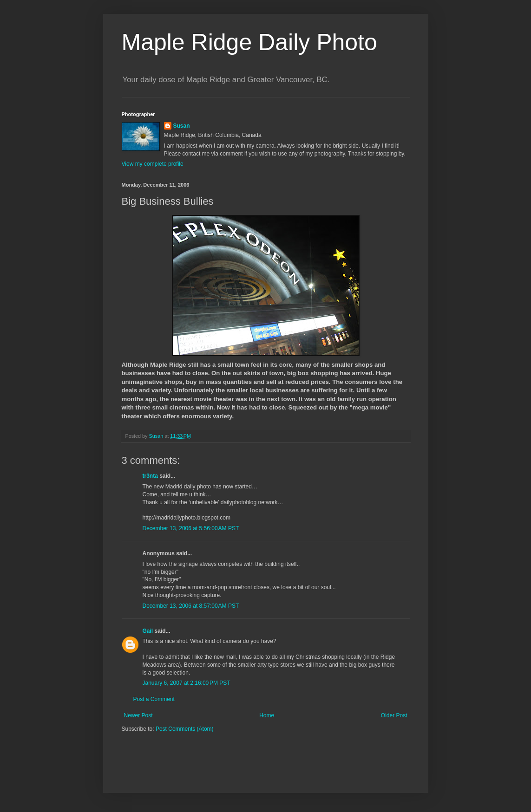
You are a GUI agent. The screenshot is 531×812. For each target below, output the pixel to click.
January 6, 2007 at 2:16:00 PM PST (187, 683)
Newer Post (138, 715)
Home (267, 715)
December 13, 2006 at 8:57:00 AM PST (191, 606)
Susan (182, 126)
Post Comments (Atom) (185, 729)
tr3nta (150, 476)
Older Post (394, 715)
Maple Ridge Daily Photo (249, 42)
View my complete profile (153, 164)
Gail (148, 631)
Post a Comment (154, 699)
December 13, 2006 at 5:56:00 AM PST (191, 528)
